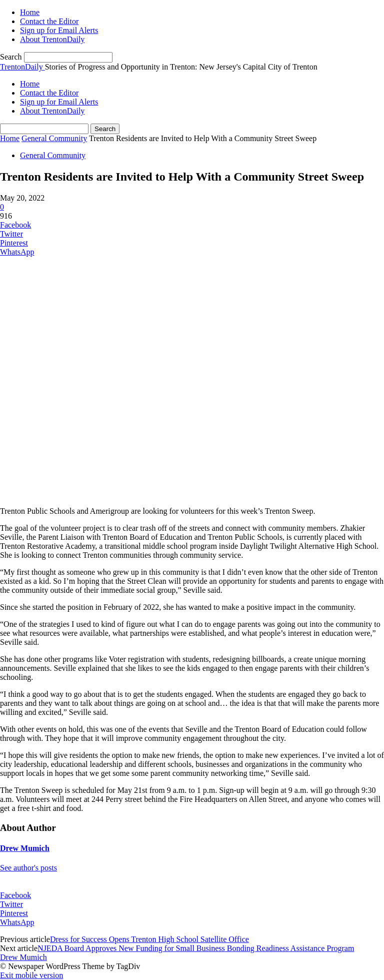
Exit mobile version (31, 975)
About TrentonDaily (52, 39)
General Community (54, 138)
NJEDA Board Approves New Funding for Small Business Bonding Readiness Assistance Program (196, 948)
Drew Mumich (25, 848)
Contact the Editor (49, 21)
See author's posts (28, 868)
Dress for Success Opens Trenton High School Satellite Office (149, 939)
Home (30, 12)
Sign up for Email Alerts (59, 30)
